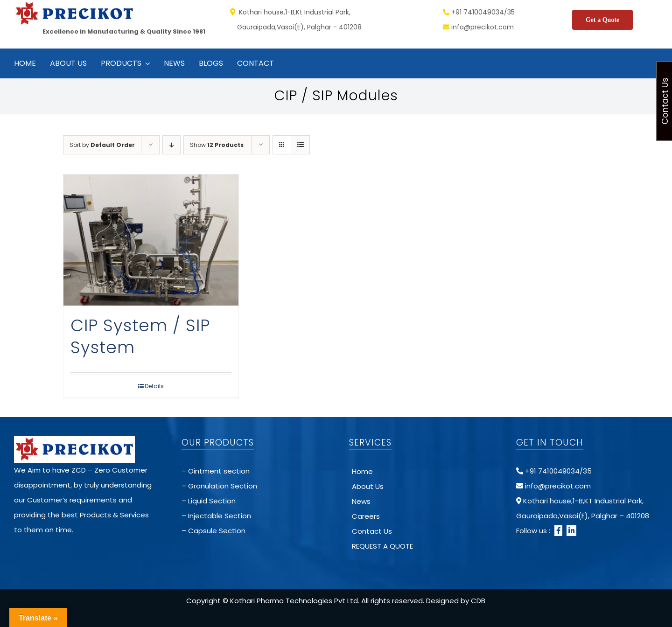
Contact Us (372, 531)
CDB (478, 601)
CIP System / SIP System (140, 336)
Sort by (102, 145)
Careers (366, 516)
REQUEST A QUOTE (382, 546)
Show (217, 145)
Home (362, 471)
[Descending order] (171, 145)
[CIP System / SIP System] (151, 240)
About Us (368, 486)
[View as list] (300, 145)
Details (154, 386)
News (361, 501)
